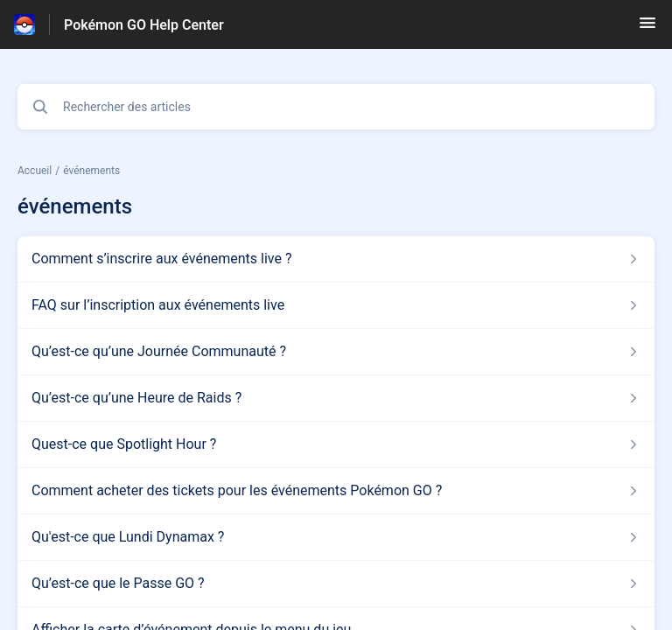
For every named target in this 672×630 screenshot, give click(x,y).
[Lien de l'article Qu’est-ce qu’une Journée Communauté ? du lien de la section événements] (336, 352)
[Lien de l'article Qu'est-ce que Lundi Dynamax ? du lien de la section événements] (336, 537)
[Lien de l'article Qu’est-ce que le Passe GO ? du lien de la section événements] (336, 584)
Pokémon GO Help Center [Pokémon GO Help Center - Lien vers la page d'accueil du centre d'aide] (144, 25)
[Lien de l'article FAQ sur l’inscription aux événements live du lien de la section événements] (336, 305)
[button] (647, 28)
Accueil (35, 171)
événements (91, 171)
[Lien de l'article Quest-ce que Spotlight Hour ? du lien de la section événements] (336, 444)
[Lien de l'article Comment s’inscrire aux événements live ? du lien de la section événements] (336, 259)
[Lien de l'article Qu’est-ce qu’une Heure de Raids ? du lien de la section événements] (336, 398)
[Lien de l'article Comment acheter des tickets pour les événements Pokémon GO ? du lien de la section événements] (336, 491)
